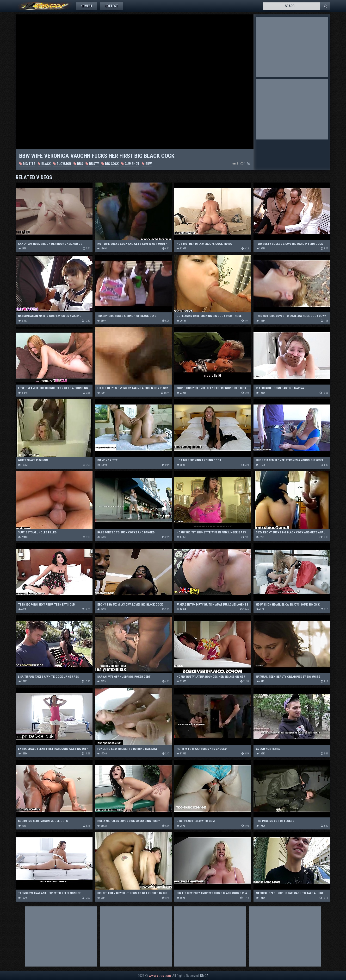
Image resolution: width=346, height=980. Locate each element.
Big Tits (27, 164)
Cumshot (130, 164)
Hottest (111, 6)
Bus (78, 164)
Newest (86, 6)
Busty (92, 164)
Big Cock (110, 164)
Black (44, 164)
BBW (147, 164)
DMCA (204, 976)
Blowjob (62, 164)
